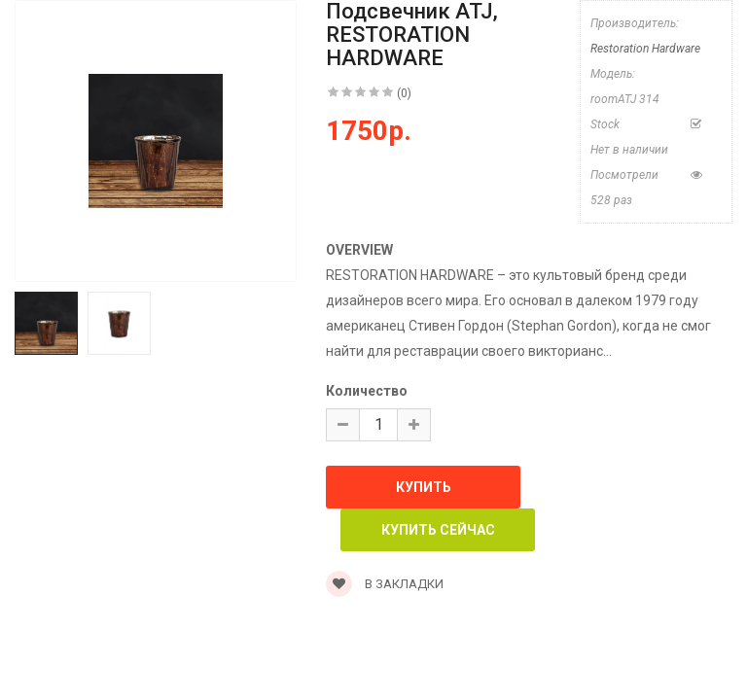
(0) (404, 93)
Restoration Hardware (645, 49)
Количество (367, 391)
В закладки (385, 584)
